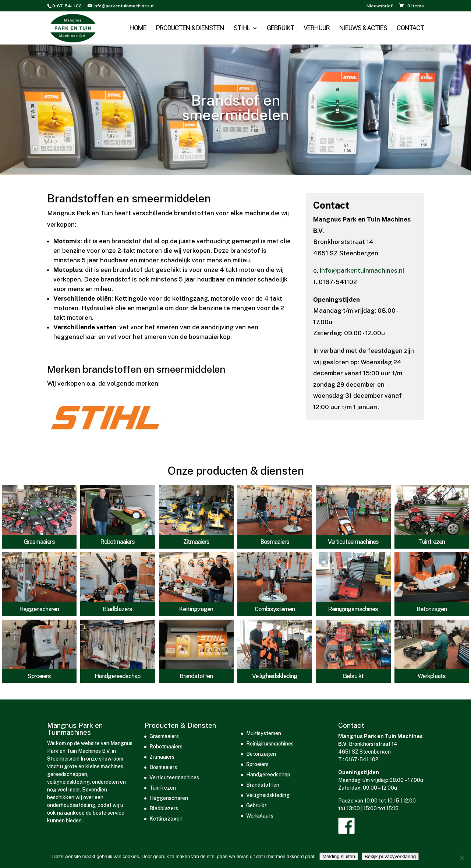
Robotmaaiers (118, 542)
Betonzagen (432, 609)
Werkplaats (432, 676)
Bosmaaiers (275, 542)
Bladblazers (118, 609)
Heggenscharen (39, 609)
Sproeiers (39, 676)
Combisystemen (275, 609)
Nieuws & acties (363, 29)
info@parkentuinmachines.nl (362, 270)
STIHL (242, 29)
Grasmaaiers (39, 542)
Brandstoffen (196, 676)
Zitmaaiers (196, 542)
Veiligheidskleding (275, 676)
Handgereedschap (118, 676)
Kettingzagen (196, 609)
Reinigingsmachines (353, 609)
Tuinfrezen (432, 542)
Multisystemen (264, 733)
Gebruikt (280, 29)
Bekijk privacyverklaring (390, 856)
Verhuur (317, 29)
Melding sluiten (339, 856)
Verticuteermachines (353, 542)
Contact (410, 29)
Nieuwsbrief (380, 6)
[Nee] (462, 858)
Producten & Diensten (190, 29)
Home (138, 29)
